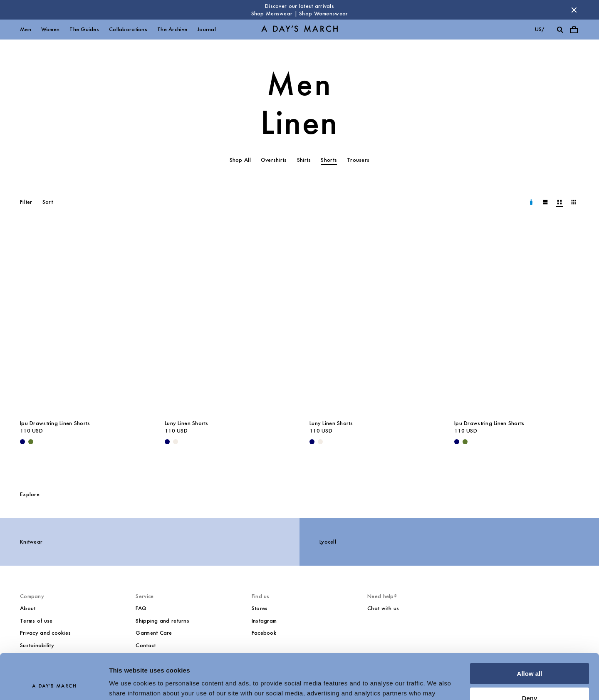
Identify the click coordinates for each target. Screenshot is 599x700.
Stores (260, 608)
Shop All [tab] (240, 160)
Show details (128, 684)
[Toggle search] (560, 30)
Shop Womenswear (323, 14)
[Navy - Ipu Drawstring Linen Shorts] (22, 442)
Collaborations (128, 29)
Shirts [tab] (304, 160)
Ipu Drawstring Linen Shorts (55, 423)
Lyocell (328, 542)
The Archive (172, 29)
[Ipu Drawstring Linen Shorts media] (82, 321)
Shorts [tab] (329, 160)
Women (50, 29)
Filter (26, 202)
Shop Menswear (272, 14)
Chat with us (383, 608)
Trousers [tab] (358, 160)
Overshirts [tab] (274, 160)
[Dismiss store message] (574, 10)
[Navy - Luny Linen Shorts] (167, 442)
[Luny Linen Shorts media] (227, 321)
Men (26, 29)
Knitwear (31, 542)
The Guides (84, 29)
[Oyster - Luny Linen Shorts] (176, 442)
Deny (530, 655)
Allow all (530, 631)
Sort (48, 202)
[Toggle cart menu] (574, 30)
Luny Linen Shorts (187, 423)
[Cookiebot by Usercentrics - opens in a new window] (54, 684)
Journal (207, 29)
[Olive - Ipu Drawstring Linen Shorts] (31, 442)
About (28, 608)
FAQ (141, 608)
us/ (540, 29)
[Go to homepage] (299, 30)
